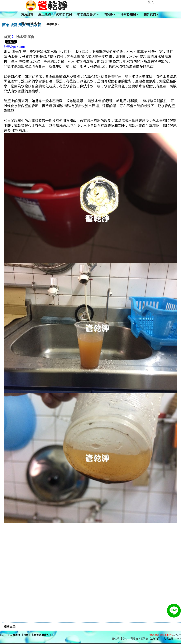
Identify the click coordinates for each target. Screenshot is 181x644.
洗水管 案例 (64, 14)
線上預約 (45, 14)
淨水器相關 (130, 14)
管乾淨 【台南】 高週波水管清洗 (31, 635)
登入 (151, 2)
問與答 (110, 14)
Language (52, 24)
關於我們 (151, 14)
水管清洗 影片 (88, 14)
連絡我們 (155, 639)
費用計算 (27, 14)
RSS (179, 639)
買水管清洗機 (30, 24)
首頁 (7, 37)
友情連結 (168, 639)
